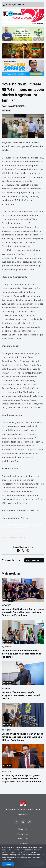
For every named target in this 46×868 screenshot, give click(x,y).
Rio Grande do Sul (17, 538)
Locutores (23, 843)
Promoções (23, 839)
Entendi (8, 864)
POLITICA (6, 111)
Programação (23, 834)
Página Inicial (23, 829)
